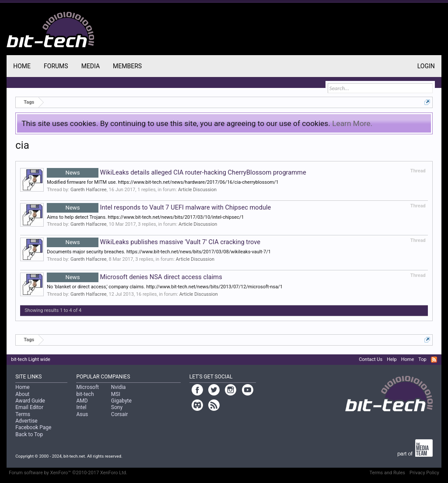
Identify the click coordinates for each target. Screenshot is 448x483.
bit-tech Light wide (31, 359)
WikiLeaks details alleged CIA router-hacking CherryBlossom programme (177, 172)
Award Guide (30, 401)
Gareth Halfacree (89, 190)
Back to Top (29, 434)
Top (422, 359)
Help (392, 359)
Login (426, 66)
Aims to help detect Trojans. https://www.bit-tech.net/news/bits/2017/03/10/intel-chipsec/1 (145, 217)
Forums (56, 66)
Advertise (26, 421)
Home (22, 66)
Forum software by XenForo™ (68, 473)
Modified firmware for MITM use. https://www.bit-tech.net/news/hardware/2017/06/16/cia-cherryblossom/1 (163, 182)
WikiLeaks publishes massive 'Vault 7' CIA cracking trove (154, 242)
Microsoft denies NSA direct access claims (135, 277)
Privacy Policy (424, 473)
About (22, 394)
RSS (434, 360)
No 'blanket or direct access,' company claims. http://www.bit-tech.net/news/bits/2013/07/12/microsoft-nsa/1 (165, 287)
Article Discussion (197, 190)
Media (91, 66)
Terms (23, 414)
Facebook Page (33, 427)
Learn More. (352, 123)
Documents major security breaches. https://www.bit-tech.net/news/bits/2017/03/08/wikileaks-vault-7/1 (159, 252)
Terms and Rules (387, 473)
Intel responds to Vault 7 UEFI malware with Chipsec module (159, 207)
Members (127, 66)
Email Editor (29, 407)
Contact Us (371, 359)
